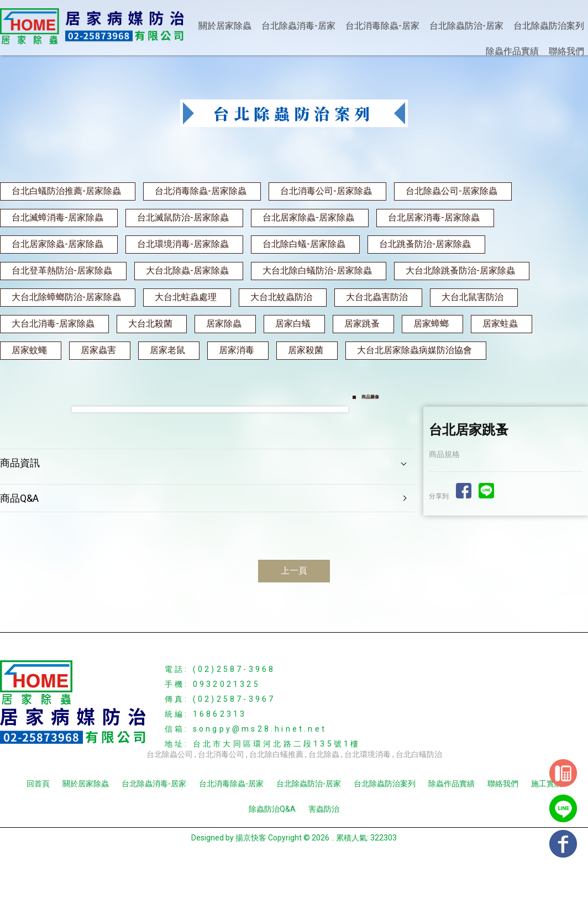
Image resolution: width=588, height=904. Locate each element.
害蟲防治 (324, 854)
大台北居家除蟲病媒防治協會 (414, 350)
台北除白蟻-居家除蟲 (304, 244)
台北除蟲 (324, 800)
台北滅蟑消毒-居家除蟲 (57, 217)
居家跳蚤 (362, 324)
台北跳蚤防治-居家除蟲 (425, 244)
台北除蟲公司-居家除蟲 (452, 191)
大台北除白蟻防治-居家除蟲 (317, 270)
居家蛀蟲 (500, 324)
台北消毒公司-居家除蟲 (326, 191)
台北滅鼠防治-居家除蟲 (183, 217)
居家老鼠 (167, 350)
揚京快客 (251, 883)
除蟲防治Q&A (272, 854)
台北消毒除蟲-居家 (382, 26)
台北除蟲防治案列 (549, 26)
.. (333, 883)
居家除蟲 (224, 324)
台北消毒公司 (221, 800)
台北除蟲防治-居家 (466, 26)
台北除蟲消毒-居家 (298, 26)
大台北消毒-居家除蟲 (53, 324)
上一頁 (294, 616)
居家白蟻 (293, 324)
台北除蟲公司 (170, 800)
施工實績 (547, 829)
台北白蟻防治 (419, 800)
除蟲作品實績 (512, 51)
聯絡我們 (566, 51)
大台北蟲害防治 (377, 297)
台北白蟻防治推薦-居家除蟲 (66, 191)
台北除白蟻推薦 (276, 800)
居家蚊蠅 (29, 350)
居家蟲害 (98, 350)
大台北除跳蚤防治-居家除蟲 (460, 270)
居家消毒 (237, 350)
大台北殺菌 (150, 324)
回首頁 (38, 829)
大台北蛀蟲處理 (186, 297)
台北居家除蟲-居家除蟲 (308, 217)
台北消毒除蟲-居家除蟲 (201, 191)
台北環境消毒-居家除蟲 (183, 244)
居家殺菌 (306, 350)
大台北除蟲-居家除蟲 (187, 270)
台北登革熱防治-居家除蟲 (62, 270)
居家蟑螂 (431, 324)
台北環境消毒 (368, 800)
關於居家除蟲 (225, 26)
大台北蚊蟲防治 (281, 297)
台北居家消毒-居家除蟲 (434, 217)
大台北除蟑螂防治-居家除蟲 (66, 297)
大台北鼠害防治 (473, 297)
